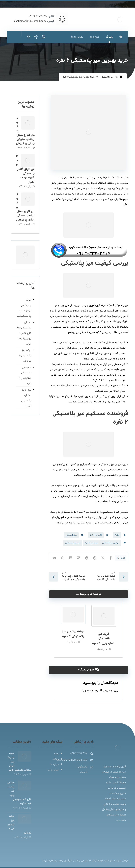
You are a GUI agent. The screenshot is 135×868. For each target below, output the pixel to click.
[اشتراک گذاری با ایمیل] (55, 558)
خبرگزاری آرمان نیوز (63, 861)
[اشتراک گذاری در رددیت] (87, 558)
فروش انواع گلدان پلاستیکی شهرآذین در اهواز (25, 169)
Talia (117, 535)
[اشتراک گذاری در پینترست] (95, 558)
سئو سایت (108, 861)
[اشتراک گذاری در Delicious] (79, 558)
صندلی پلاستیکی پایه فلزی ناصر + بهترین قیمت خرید (24, 333)
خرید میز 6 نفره (91, 543)
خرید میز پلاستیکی (73, 543)
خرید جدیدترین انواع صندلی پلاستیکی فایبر (24, 308)
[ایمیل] (29, 37)
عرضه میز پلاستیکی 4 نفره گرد (25, 356)
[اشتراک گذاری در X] (103, 558)
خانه (58, 754)
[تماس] (36, 37)
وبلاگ (58, 759)
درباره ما (57, 765)
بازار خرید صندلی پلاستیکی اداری (26, 398)
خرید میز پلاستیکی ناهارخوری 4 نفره (25, 376)
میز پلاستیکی (71, 535)
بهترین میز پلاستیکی (111, 543)
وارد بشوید (88, 691)
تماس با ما (55, 770)
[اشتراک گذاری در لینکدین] (71, 558)
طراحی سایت (122, 861)
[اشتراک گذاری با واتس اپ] (63, 558)
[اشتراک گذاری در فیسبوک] (111, 558)
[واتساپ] (43, 37)
